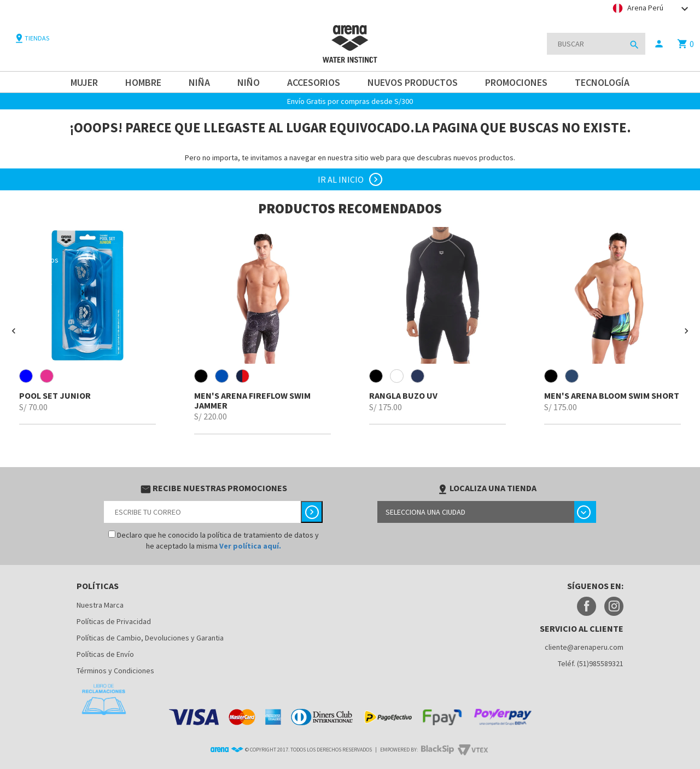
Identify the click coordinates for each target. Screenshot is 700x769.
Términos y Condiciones (115, 671)
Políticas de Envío (105, 654)
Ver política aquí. (250, 546)
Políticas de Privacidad (114, 621)
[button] (14, 331)
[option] (87, 326)
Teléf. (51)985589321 (591, 663)
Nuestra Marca (100, 605)
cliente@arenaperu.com (584, 647)
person (659, 44)
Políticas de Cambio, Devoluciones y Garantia (150, 638)
